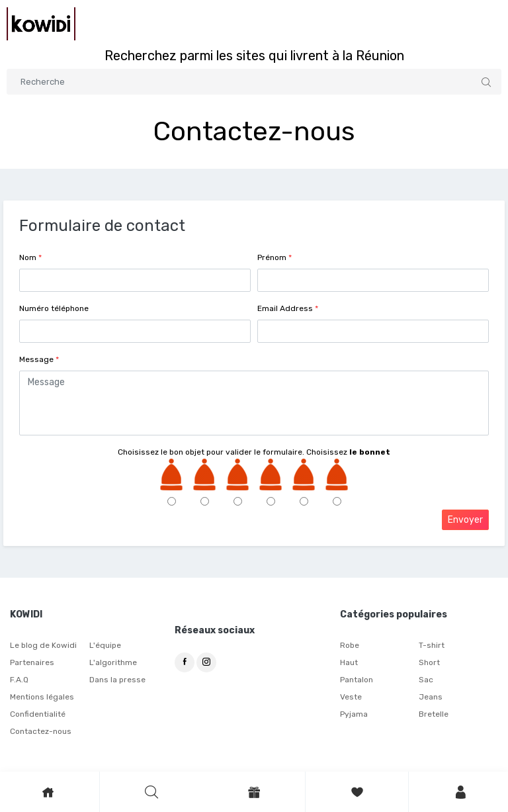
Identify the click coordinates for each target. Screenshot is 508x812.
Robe (350, 645)
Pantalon (357, 680)
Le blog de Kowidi (43, 645)
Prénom (275, 257)
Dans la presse (117, 680)
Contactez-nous (41, 731)
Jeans (431, 697)
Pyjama (354, 714)
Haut (349, 662)
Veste (351, 697)
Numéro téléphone (54, 308)
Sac (426, 680)
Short (429, 662)
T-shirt (432, 645)
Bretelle (434, 714)
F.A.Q (19, 680)
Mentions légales (42, 697)
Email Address (288, 308)
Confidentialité (38, 714)
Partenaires (32, 662)
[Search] (254, 82)
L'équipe (105, 645)
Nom (30, 257)
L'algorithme (113, 662)
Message (39, 359)
